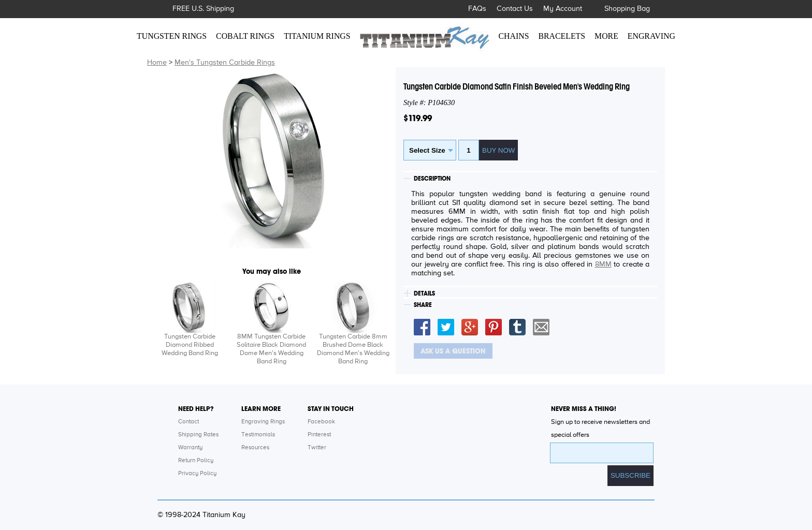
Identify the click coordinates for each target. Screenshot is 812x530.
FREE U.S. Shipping (203, 9)
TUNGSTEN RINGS (172, 36)
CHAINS (514, 36)
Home (157, 63)
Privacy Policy (197, 474)
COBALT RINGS (245, 36)
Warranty (190, 448)
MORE (606, 36)
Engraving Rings (263, 422)
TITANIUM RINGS (317, 36)
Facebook (321, 422)
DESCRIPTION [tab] (432, 179)
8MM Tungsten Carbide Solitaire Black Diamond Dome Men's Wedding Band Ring (271, 349)
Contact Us (515, 9)
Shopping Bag (627, 9)
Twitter (317, 448)
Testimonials (258, 435)
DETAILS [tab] (424, 293)
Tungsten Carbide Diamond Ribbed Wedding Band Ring (190, 345)
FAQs (477, 9)
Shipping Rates (198, 435)
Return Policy (196, 461)
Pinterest (319, 435)
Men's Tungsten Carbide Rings (225, 63)
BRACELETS (562, 36)
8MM (603, 264)
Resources (255, 448)
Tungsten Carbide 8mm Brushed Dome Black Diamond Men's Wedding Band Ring (353, 349)
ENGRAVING (651, 36)
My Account (563, 9)
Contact (189, 422)
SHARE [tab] (423, 305)
